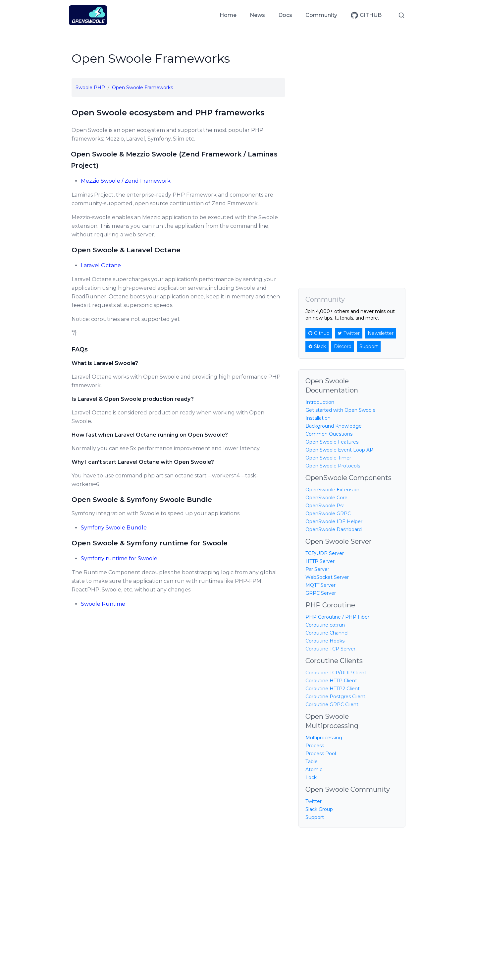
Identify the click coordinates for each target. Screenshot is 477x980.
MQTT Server (320, 585)
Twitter (314, 801)
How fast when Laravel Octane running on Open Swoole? (150, 435)
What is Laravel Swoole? (105, 363)
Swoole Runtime (103, 604)
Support (315, 817)
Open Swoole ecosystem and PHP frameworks (168, 113)
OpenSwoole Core (326, 498)
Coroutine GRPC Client (332, 704)
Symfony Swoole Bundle (114, 528)
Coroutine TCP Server (330, 649)
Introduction (320, 402)
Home (228, 15)
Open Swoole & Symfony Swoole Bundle (142, 500)
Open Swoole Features (332, 442)
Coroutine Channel (327, 633)
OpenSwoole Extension (332, 490)
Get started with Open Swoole (341, 410)
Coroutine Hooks (325, 641)
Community (321, 15)
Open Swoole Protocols (333, 466)
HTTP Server (320, 561)
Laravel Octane (101, 265)
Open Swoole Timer (328, 458)
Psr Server (317, 569)
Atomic (314, 769)
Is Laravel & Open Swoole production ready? (133, 399)
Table (312, 762)
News (257, 15)
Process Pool (321, 754)
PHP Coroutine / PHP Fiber (337, 617)
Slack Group (319, 809)
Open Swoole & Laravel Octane (126, 250)
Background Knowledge (334, 426)
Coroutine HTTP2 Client (333, 689)
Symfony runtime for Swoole (119, 558)
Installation (318, 418)
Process (315, 746)
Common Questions (329, 434)
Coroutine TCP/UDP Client (336, 673)
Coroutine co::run (325, 625)
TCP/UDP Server (325, 553)
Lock (311, 777)
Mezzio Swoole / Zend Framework (126, 181)
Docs (285, 15)
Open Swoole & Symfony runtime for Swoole (150, 543)
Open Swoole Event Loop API (340, 450)
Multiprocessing (324, 738)
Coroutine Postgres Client (335, 697)
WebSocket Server (327, 577)
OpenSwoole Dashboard (334, 529)
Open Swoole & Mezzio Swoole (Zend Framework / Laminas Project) (175, 160)
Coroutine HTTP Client (331, 681)
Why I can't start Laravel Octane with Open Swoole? (143, 462)
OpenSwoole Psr (325, 506)
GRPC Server (321, 593)
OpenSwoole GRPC (328, 514)
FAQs (80, 349)
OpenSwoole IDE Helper (334, 521)
